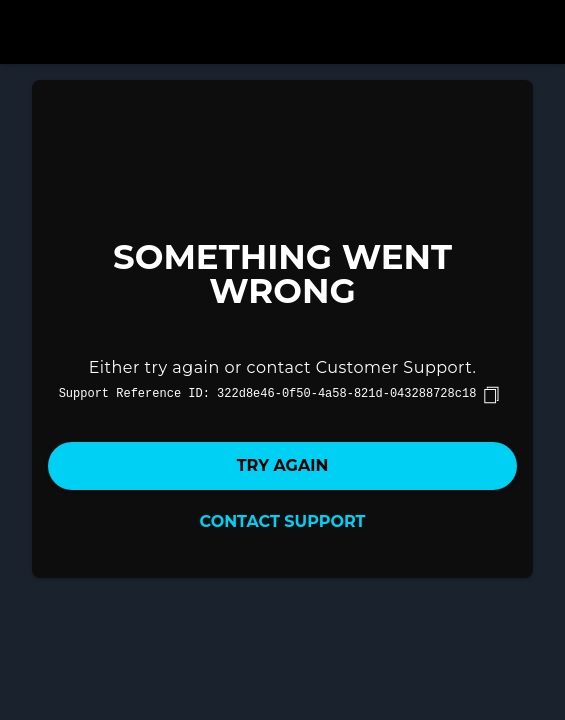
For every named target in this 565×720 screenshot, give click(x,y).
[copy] (491, 395)
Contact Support (283, 521)
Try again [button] (283, 465)
